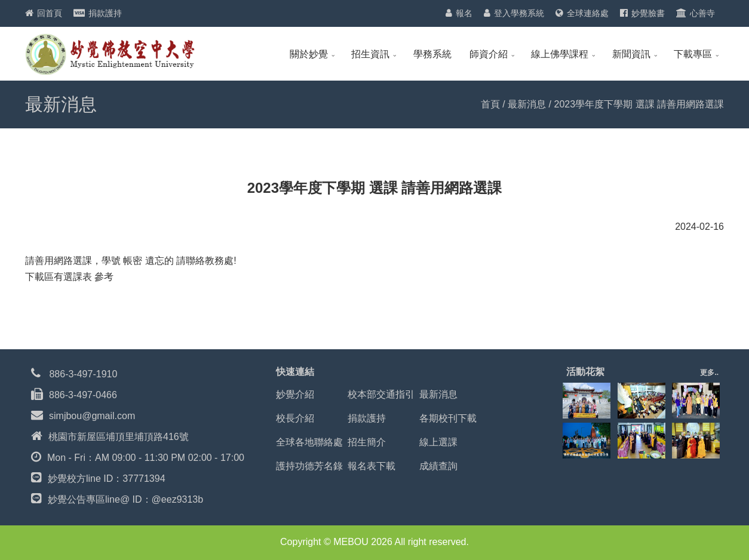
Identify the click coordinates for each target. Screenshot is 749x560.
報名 (464, 13)
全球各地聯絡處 (309, 442)
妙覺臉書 (648, 13)
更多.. (709, 373)
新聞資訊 (631, 54)
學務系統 (432, 54)
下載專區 (693, 54)
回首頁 (50, 13)
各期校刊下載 (448, 418)
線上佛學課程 (560, 54)
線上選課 (438, 442)
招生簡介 (367, 442)
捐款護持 (105, 13)
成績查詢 (438, 466)
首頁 (490, 104)
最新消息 (527, 104)
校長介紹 (295, 418)
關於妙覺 (309, 54)
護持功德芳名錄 (309, 466)
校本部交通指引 (381, 394)
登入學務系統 (519, 13)
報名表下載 (372, 466)
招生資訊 (370, 54)
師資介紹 (489, 54)
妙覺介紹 (295, 394)
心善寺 (702, 13)
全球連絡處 (588, 13)
